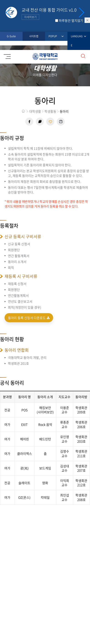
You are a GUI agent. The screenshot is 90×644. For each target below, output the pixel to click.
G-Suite (11, 36)
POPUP (54, 36)
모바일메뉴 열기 (6, 55)
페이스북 (29, 122)
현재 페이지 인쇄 (61, 122)
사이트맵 (34, 36)
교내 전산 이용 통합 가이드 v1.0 (49, 13)
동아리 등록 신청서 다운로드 (29, 318)
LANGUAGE (77, 40)
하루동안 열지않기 (71, 20)
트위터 (40, 122)
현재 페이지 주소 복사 (50, 122)
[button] (81, 12)
